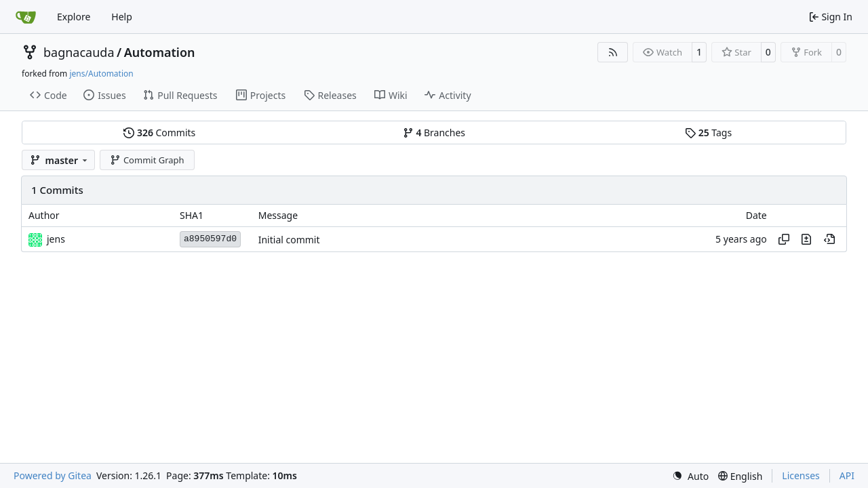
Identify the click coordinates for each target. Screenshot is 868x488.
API (847, 475)
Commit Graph (147, 160)
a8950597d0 (210, 239)
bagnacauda (79, 52)
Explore (74, 17)
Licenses (801, 475)
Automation (160, 52)
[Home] (26, 17)
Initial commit (289, 240)
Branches (434, 133)
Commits (159, 133)
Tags (708, 133)
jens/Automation (101, 74)
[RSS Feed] (613, 52)
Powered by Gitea (53, 475)
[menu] (690, 476)
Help (122, 17)
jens (56, 239)
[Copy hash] (784, 239)
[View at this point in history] (829, 239)
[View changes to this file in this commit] (806, 239)
